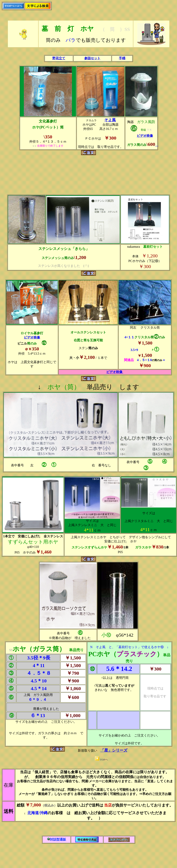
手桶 (122, 58)
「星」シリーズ (114, 750)
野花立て (59, 58)
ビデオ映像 (145, 136)
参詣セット (92, 58)
